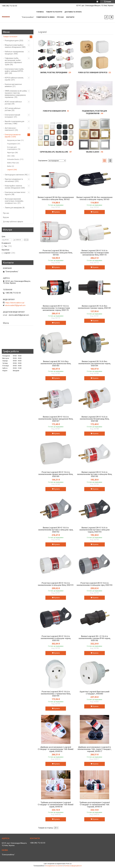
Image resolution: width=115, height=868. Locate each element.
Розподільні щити (12, 41)
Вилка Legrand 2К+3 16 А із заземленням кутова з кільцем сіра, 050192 (56, 530)
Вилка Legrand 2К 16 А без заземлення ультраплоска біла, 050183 (56, 363)
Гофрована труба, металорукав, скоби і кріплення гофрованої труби (13, 61)
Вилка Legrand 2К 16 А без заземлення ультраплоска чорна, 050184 (94, 363)
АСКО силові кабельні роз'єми (13, 103)
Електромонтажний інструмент (12, 116)
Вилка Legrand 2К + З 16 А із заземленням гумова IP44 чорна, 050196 (95, 638)
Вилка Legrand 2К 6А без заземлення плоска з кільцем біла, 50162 (56, 198)
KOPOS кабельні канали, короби (14, 79)
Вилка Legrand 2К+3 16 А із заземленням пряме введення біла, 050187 (56, 419)
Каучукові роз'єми (14, 140)
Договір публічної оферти (13, 222)
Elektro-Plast (11, 163)
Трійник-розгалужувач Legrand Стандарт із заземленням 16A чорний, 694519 (95, 805)
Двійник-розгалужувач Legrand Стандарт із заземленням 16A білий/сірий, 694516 (56, 749)
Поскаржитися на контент (54, 866)
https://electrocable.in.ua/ (15, 303)
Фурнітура (11, 153)
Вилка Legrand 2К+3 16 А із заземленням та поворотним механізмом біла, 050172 (95, 253)
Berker (9, 166)
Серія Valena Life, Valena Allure (54, 152)
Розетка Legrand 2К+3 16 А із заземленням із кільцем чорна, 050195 (56, 638)
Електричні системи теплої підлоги (15, 193)
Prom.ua (69, 864)
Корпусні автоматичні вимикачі (13, 85)
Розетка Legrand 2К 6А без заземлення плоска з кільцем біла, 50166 (56, 253)
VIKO (9, 156)
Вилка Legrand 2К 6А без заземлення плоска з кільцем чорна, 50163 (94, 198)
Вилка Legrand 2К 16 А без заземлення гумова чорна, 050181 (94, 307)
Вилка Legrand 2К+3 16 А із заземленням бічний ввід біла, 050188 (94, 419)
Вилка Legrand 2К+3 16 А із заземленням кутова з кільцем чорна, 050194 (94, 530)
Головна (40, 12)
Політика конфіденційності (73, 866)
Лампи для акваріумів (13, 208)
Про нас (60, 17)
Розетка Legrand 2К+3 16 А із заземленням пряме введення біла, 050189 (56, 474)
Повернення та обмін (45, 17)
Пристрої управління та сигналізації (14, 180)
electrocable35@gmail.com (15, 305)
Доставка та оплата (73, 12)
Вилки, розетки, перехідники (54, 73)
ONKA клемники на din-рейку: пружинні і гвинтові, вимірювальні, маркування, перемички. (16, 94)
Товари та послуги (54, 12)
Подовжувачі (12, 144)
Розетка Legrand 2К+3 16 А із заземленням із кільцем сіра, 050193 (94, 584)
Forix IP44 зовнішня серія (54, 111)
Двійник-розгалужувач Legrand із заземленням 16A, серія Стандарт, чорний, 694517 (94, 749)
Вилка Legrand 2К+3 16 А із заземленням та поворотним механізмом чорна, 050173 (56, 308)
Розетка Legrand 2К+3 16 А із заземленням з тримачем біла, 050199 (56, 694)
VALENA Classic (93, 152)
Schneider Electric (13, 159)
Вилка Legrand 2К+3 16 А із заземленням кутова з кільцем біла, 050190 (95, 474)
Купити (57, 212)
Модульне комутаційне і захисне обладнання (14, 46)
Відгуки (6, 217)
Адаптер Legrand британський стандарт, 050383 (95, 693)
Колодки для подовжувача (12, 148)
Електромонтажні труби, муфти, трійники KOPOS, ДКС (14, 71)
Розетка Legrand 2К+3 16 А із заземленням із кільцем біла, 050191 (56, 584)
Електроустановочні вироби (13, 136)
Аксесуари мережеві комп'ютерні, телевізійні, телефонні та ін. (14, 201)
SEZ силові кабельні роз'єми (13, 109)
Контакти (70, 17)
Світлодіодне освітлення (14, 175)
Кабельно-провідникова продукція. (14, 53)
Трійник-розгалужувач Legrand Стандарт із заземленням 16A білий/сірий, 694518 (56, 805)
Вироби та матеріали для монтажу (14, 122)
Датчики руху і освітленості (10, 129)
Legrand (10, 170)
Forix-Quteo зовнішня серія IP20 (93, 73)
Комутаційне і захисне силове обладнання (13, 187)
